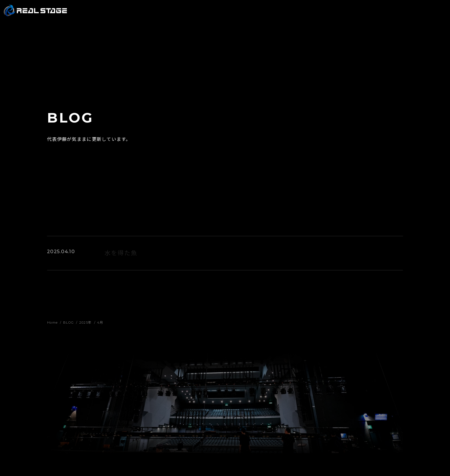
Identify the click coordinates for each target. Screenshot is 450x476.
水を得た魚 (121, 254)
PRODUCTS (307, 14)
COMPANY (343, 14)
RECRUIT (375, 14)
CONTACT (430, 14)
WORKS (275, 14)
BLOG (402, 14)
